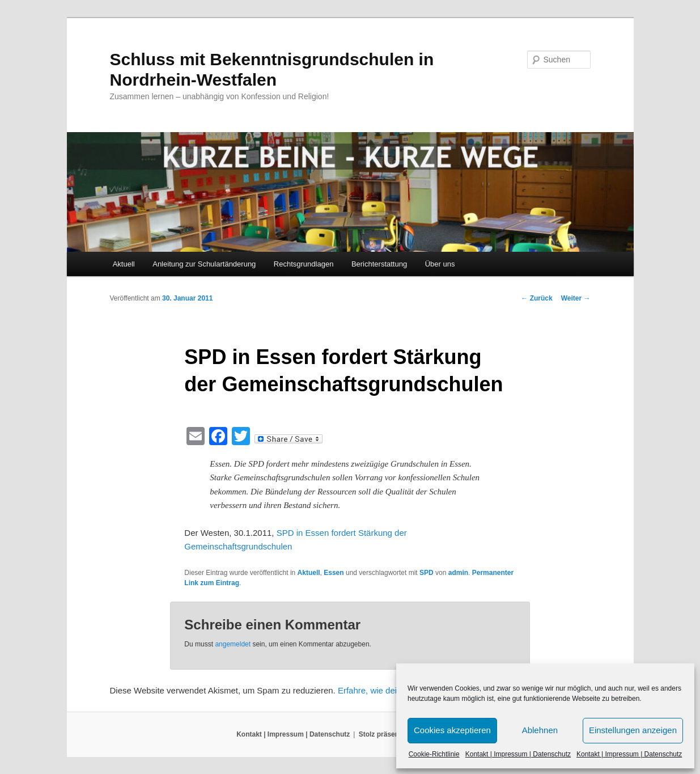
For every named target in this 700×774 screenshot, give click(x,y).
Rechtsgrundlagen (304, 264)
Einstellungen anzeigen (633, 730)
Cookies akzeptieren (452, 730)
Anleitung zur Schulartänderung (204, 264)
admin (458, 573)
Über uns (440, 264)
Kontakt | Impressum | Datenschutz (518, 754)
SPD (427, 573)
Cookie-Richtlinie (434, 754)
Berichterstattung (379, 264)
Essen (334, 573)
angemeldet (233, 644)
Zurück (536, 298)
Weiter (576, 298)
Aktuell (124, 264)
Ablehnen (540, 730)
